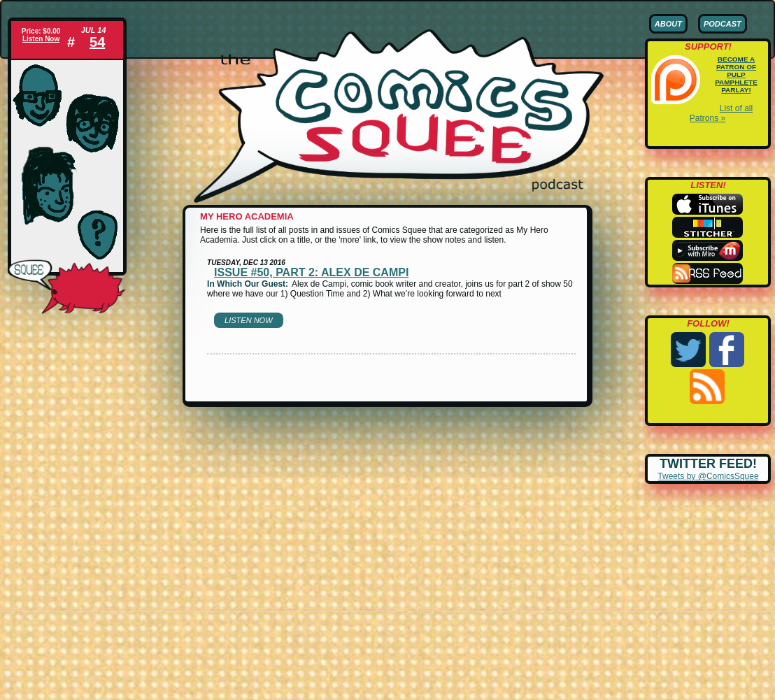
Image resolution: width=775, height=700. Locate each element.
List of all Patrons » (721, 113)
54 (97, 42)
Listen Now (41, 39)
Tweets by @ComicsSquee (708, 476)
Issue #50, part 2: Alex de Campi (311, 272)
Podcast (723, 24)
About (668, 24)
